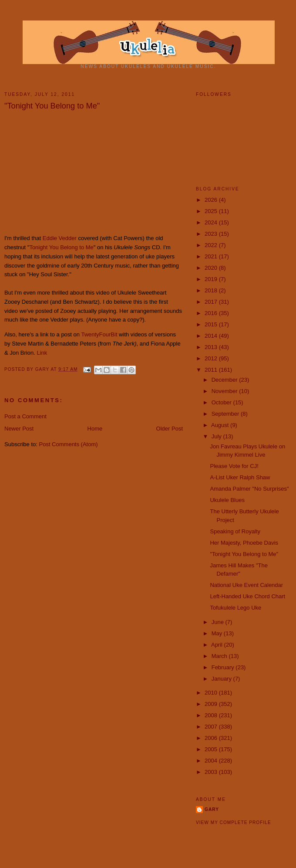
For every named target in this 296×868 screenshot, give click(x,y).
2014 (212, 336)
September (226, 414)
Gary (43, 369)
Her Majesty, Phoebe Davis (244, 543)
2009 (212, 704)
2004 (212, 761)
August (221, 425)
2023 (212, 234)
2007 (212, 727)
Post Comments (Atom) (69, 444)
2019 (212, 279)
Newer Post (19, 429)
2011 (212, 370)
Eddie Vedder (60, 238)
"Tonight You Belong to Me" (244, 554)
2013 (212, 347)
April (218, 645)
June (219, 622)
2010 (212, 693)
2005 (212, 749)
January (222, 679)
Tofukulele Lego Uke (235, 608)
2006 (212, 738)
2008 (212, 715)
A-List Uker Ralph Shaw (240, 477)
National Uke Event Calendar (246, 585)
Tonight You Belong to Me (61, 247)
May (218, 633)
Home (95, 429)
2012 (212, 358)
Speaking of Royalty (235, 531)
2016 (212, 313)
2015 (212, 324)
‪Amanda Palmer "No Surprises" (249, 489)
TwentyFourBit (99, 334)
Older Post (170, 429)
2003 (212, 772)
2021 (212, 256)
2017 (212, 302)
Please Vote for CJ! (234, 466)
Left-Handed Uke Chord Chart (247, 596)
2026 (212, 200)
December (225, 380)
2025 (212, 211)
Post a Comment (25, 416)
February (224, 667)
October (222, 402)
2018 (212, 290)
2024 (212, 222)
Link (42, 353)
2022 (212, 245)
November (225, 391)
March (220, 656)
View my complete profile (234, 822)
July (217, 436)
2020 (212, 268)
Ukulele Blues (227, 500)
